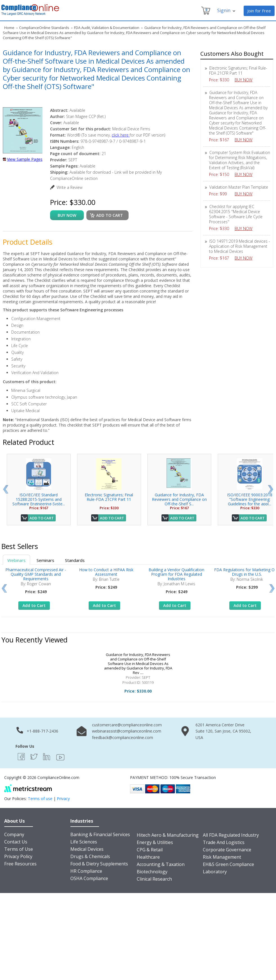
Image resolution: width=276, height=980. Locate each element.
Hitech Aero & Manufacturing (168, 835)
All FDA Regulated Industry (231, 835)
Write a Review (69, 187)
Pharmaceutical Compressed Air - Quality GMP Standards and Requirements (36, 574)
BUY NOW (246, 80)
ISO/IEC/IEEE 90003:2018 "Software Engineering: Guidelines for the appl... (250, 499)
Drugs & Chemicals (90, 856)
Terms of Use (19, 849)
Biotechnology (152, 872)
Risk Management (222, 857)
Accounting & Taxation (161, 864)
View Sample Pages (25, 159)
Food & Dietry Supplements (99, 864)
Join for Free (259, 11)
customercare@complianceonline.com (127, 725)
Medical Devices (87, 849)
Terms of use (40, 799)
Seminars (45, 560)
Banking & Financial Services (100, 834)
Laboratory (215, 872)
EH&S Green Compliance (228, 864)
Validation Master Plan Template (239, 187)
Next (271, 489)
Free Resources (20, 864)
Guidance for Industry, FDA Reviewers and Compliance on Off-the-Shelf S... (179, 499)
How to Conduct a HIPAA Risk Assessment (106, 572)
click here (121, 135)
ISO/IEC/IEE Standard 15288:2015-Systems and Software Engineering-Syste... (39, 499)
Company (14, 834)
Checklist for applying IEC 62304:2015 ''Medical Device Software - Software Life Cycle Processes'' (236, 214)
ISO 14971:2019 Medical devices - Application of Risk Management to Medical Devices (240, 246)
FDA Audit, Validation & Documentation (107, 28)
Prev (5, 489)
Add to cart (110, 215)
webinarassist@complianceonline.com (127, 731)
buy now (67, 215)
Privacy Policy (18, 856)
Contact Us (16, 842)
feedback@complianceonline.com (123, 737)
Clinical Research (154, 879)
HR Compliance (86, 871)
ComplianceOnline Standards (44, 28)
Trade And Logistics (224, 842)
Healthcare (148, 857)
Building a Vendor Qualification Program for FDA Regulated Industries (176, 574)
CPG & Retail (150, 850)
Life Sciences (84, 842)
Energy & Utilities (155, 842)
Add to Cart (42, 518)
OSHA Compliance (89, 878)
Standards (75, 560)
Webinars (16, 560)
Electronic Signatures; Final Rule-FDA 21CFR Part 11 (238, 71)
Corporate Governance (227, 850)
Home (9, 28)
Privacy (63, 799)
